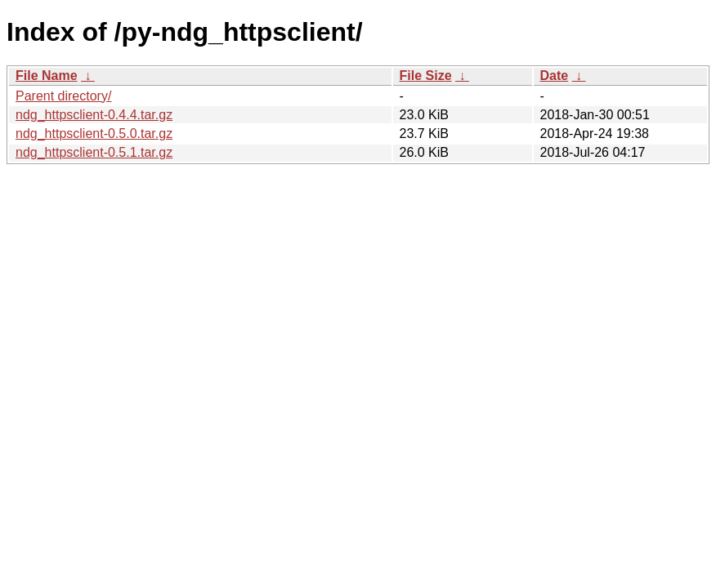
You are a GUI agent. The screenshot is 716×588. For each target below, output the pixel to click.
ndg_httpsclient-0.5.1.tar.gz (94, 152)
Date (555, 76)
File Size (426, 76)
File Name (47, 76)
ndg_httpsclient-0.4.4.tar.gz (94, 115)
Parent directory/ (63, 96)
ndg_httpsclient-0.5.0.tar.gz (94, 134)
